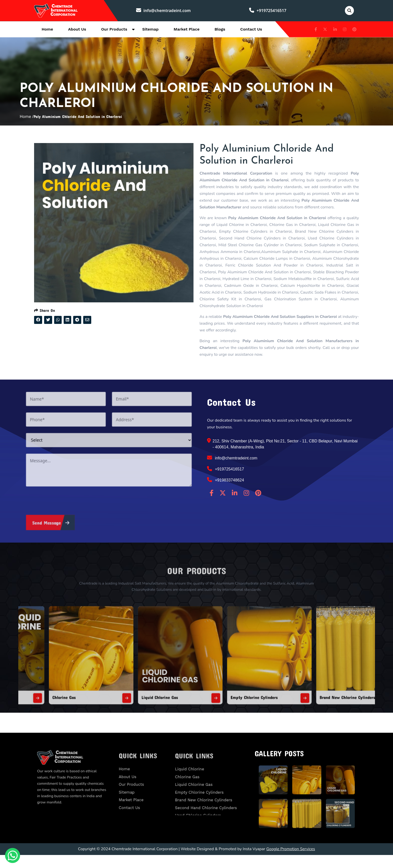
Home (47, 30)
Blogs (220, 30)
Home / (27, 124)
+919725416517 (269, 11)
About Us (77, 30)
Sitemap (150, 30)
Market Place (187, 30)
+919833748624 (226, 493)
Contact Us (251, 30)
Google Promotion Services (291, 862)
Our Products (114, 30)
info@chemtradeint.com (166, 11)
